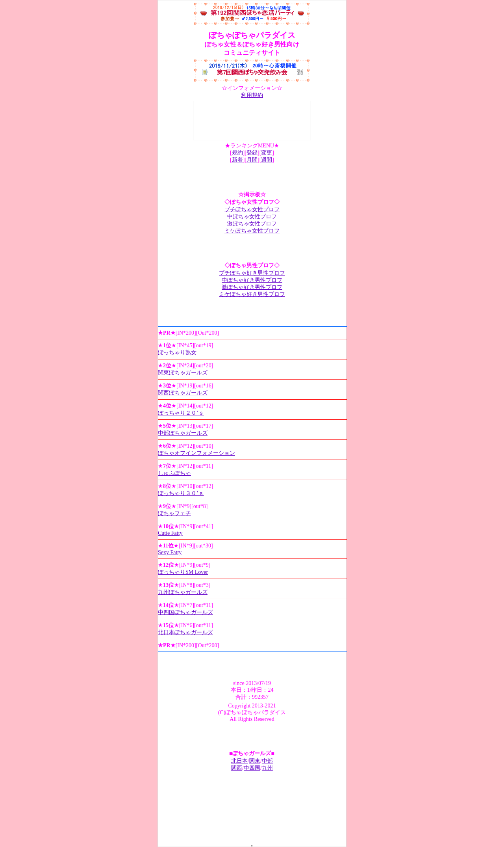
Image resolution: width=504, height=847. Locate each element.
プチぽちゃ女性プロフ (252, 209)
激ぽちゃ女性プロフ (252, 224)
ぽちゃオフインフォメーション (196, 453)
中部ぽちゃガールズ (183, 433)
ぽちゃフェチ (174, 513)
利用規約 (252, 95)
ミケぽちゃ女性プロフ (252, 231)
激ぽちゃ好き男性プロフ (252, 287)
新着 (237, 160)
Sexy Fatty (170, 552)
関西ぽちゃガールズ (183, 393)
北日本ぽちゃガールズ (185, 632)
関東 (255, 761)
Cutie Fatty (170, 533)
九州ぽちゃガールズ (183, 592)
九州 (267, 768)
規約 (237, 153)
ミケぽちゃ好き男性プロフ (252, 294)
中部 (267, 761)
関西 (237, 768)
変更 (267, 153)
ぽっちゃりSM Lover (183, 572)
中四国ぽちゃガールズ (185, 612)
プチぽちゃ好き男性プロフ (252, 273)
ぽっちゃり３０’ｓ (181, 493)
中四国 (252, 768)
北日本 (239, 761)
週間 (267, 160)
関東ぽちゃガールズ (183, 373)
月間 (252, 160)
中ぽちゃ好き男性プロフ (252, 280)
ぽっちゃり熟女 (177, 353)
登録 (252, 153)
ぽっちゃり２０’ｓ (181, 413)
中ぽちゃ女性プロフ (252, 217)
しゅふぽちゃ (174, 473)
